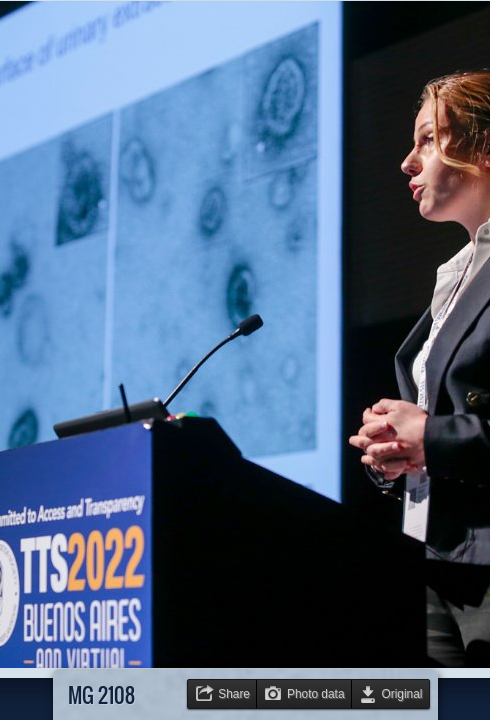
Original (402, 694)
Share (234, 694)
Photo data (316, 694)
